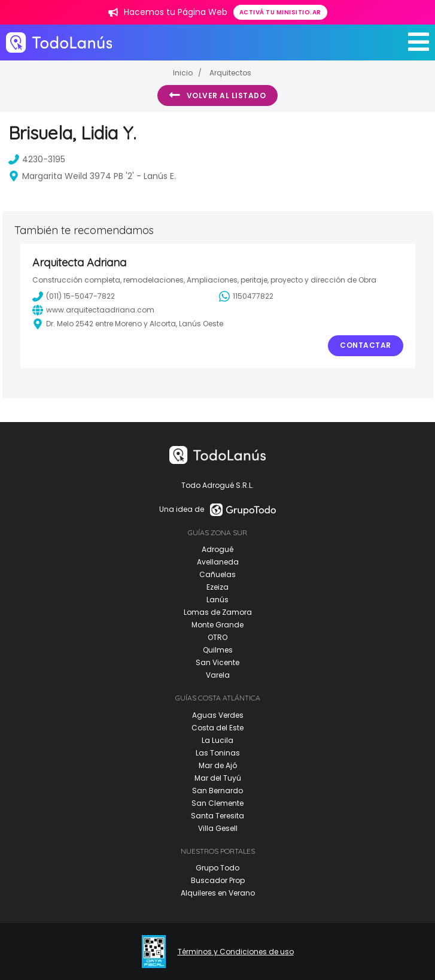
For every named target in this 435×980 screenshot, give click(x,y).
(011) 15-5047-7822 (74, 296)
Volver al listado (217, 95)
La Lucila (217, 740)
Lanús (217, 600)
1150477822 (246, 296)
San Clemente (217, 803)
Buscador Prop (218, 880)
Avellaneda (218, 562)
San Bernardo (217, 791)
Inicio (183, 73)
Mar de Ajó (218, 765)
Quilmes (218, 650)
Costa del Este (217, 728)
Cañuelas (217, 574)
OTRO (217, 637)
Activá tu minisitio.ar (280, 12)
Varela (218, 675)
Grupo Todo (217, 868)
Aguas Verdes (218, 715)
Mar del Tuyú (218, 778)
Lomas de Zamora (218, 612)
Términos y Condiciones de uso (236, 952)
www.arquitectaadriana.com (93, 310)
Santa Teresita (217, 816)
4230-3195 (37, 159)
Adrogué (217, 549)
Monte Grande (217, 625)
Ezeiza (217, 587)
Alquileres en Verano (218, 893)
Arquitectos (230, 73)
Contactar (366, 345)
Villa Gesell (218, 828)
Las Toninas (218, 753)
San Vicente (217, 662)
